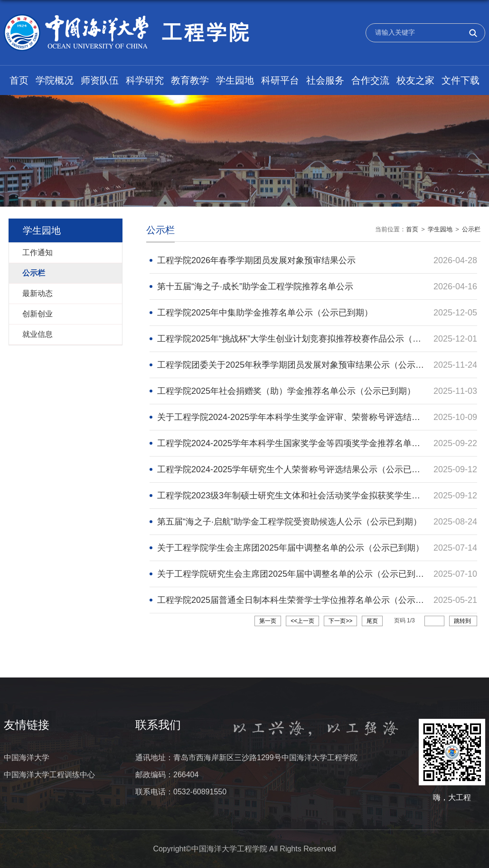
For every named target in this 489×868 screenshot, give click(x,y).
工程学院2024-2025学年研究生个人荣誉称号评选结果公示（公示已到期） (297, 469)
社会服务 (325, 80)
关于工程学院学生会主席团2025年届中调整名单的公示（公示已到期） (291, 548)
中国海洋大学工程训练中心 (49, 775)
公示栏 (471, 229)
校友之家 (415, 80)
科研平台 (280, 80)
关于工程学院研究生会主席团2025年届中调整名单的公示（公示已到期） (295, 574)
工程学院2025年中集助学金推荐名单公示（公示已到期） (265, 313)
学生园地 (235, 80)
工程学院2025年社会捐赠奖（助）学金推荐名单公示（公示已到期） (286, 391)
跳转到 (463, 621)
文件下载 (461, 80)
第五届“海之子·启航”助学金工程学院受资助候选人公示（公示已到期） (289, 522)
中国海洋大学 (27, 758)
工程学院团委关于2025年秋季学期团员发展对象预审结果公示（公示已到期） (303, 365)
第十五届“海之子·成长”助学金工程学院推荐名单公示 (255, 286)
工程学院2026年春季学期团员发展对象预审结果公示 (256, 260)
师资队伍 (100, 80)
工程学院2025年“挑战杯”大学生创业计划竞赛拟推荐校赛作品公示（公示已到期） (310, 339)
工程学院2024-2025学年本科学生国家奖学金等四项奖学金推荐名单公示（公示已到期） (323, 443)
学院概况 (55, 80)
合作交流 (370, 80)
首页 (19, 80)
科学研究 (145, 80)
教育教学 (190, 80)
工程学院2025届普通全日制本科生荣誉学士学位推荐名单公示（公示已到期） (303, 600)
